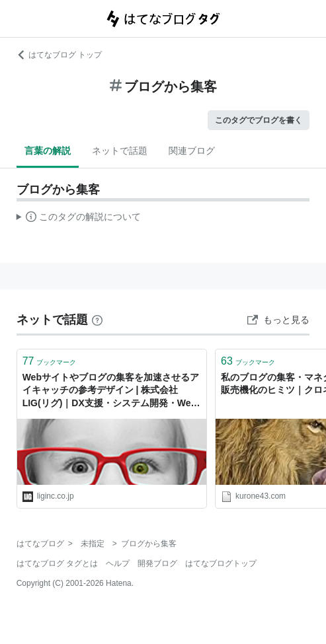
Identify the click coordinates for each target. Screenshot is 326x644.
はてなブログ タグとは (57, 563)
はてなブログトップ (221, 563)
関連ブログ (192, 151)
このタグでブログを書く (259, 120)
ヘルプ (118, 563)
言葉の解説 (48, 151)
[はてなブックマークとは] (97, 320)
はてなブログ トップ (59, 55)
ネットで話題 (120, 151)
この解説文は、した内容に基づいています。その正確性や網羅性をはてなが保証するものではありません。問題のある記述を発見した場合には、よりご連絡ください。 (79, 219)
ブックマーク (50, 361)
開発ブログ (157, 563)
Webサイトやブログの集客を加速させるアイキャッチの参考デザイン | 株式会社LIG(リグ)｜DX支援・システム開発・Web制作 (111, 391)
